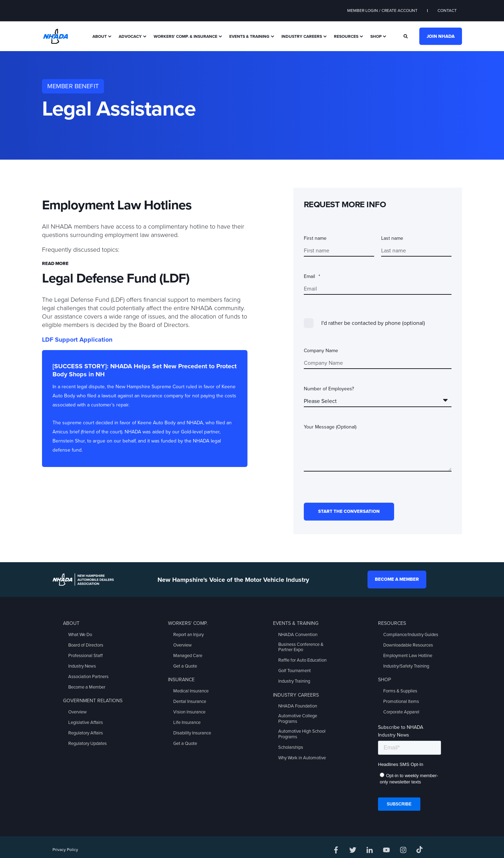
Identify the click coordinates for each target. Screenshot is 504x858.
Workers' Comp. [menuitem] (188, 623)
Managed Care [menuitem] (188, 656)
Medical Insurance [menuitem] (191, 691)
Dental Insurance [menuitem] (190, 702)
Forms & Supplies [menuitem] (400, 691)
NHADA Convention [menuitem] (298, 635)
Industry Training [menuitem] (294, 681)
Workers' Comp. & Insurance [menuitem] (185, 36)
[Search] (406, 36)
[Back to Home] (55, 36)
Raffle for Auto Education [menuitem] (302, 660)
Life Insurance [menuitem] (187, 723)
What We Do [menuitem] (80, 635)
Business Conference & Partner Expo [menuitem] (301, 647)
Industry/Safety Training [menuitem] (406, 666)
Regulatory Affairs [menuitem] (86, 733)
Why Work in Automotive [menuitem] (302, 758)
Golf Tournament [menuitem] (295, 671)
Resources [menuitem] (346, 36)
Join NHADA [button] (441, 36)
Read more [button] (55, 264)
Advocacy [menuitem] (130, 36)
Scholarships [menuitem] (291, 747)
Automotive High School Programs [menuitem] (302, 734)
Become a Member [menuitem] (87, 687)
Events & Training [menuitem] (249, 36)
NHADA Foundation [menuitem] (298, 706)
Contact (447, 11)
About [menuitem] (100, 36)
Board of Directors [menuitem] (86, 645)
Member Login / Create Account (382, 11)
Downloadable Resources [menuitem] (408, 645)
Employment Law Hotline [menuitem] (408, 656)
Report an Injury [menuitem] (188, 635)
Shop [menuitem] (376, 36)
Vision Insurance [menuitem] (189, 712)
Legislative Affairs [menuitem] (86, 723)
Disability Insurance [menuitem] (192, 733)
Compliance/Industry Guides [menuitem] (411, 635)
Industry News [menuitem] (82, 666)
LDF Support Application (77, 340)
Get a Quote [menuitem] (185, 666)
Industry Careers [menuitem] (302, 36)
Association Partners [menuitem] (88, 677)
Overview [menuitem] (78, 712)
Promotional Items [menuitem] (401, 702)
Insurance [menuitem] (181, 680)
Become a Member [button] (397, 579)
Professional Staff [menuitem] (85, 656)
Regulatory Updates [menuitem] (87, 744)
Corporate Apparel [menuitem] (401, 712)
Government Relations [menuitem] (93, 701)
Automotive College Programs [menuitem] (298, 719)
